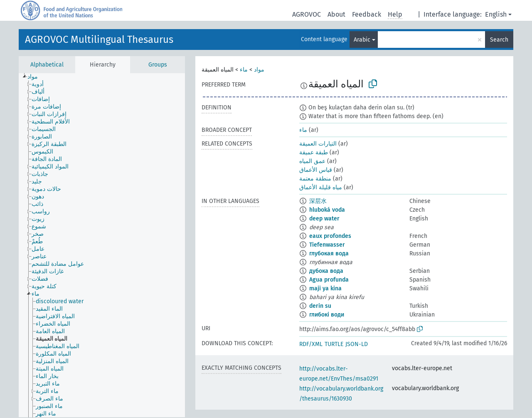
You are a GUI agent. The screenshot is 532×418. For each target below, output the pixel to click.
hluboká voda (327, 210)
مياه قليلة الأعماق (321, 187)
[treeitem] (36, 77)
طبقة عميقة (314, 152)
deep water (324, 219)
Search (499, 40)
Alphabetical (47, 65)
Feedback (367, 14)
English (496, 14)
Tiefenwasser (327, 245)
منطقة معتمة (315, 179)
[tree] (102, 245)
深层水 (318, 201)
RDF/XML (311, 344)
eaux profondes (330, 236)
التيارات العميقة (318, 144)
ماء (244, 70)
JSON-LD (357, 344)
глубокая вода (329, 254)
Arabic (362, 40)
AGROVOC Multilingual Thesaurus (99, 40)
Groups (158, 65)
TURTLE (334, 344)
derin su (320, 306)
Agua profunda (329, 280)
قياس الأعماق (316, 170)
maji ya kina (325, 288)
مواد (259, 70)
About (336, 14)
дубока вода (326, 271)
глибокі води (327, 315)
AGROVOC (307, 14)
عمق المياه (312, 161)
